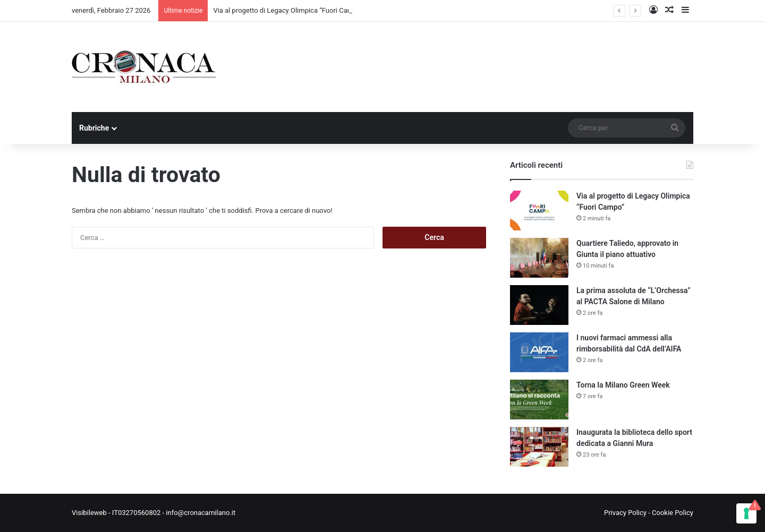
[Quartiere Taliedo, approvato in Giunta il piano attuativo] (539, 258)
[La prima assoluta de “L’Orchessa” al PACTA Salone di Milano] (539, 305)
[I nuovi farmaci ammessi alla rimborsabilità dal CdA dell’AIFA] (539, 352)
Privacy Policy (625, 513)
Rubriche (94, 128)
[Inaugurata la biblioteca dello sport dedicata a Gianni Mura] (539, 447)
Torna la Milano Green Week (623, 385)
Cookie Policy (673, 513)
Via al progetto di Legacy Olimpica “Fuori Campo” (288, 10)
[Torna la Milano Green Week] (539, 400)
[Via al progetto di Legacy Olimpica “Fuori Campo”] (539, 211)
